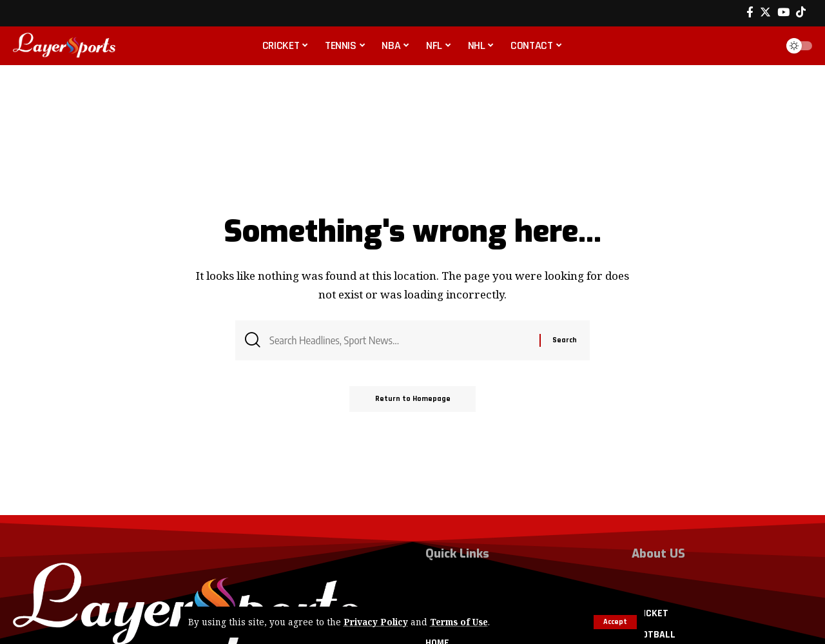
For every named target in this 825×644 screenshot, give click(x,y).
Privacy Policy (376, 622)
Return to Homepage (413, 399)
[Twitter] (765, 13)
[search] (763, 46)
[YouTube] (783, 13)
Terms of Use (460, 622)
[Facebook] (750, 13)
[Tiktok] (801, 13)
